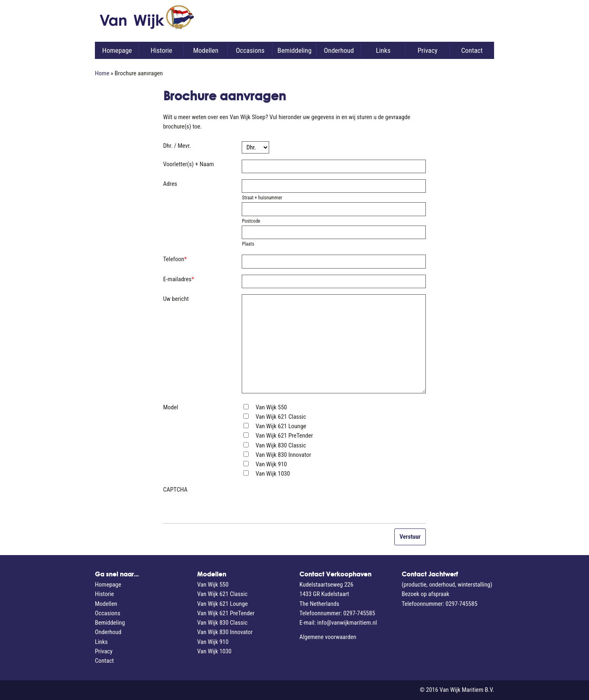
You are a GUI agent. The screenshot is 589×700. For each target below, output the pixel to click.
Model (171, 407)
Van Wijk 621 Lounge (281, 426)
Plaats (248, 244)
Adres (170, 184)
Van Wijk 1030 (273, 474)
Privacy (428, 50)
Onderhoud (339, 50)
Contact (472, 50)
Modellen (206, 50)
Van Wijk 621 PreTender (284, 436)
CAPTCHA (175, 490)
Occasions (250, 50)
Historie (161, 50)
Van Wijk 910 (271, 464)
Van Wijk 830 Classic (281, 445)
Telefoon (175, 259)
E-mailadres (179, 279)
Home (102, 73)
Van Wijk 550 (271, 407)
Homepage (117, 50)
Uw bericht (176, 299)
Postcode (251, 221)
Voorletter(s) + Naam (189, 164)
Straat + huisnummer (262, 198)
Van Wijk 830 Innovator (283, 455)
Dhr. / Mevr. (177, 146)
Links (383, 50)
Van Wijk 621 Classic (281, 417)
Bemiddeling (294, 50)
